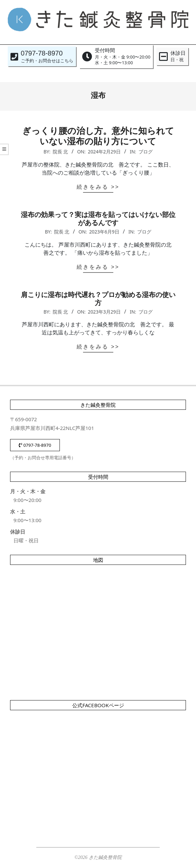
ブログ (146, 152)
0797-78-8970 (35, 445)
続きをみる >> (98, 187)
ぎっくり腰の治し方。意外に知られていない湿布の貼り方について (98, 136)
